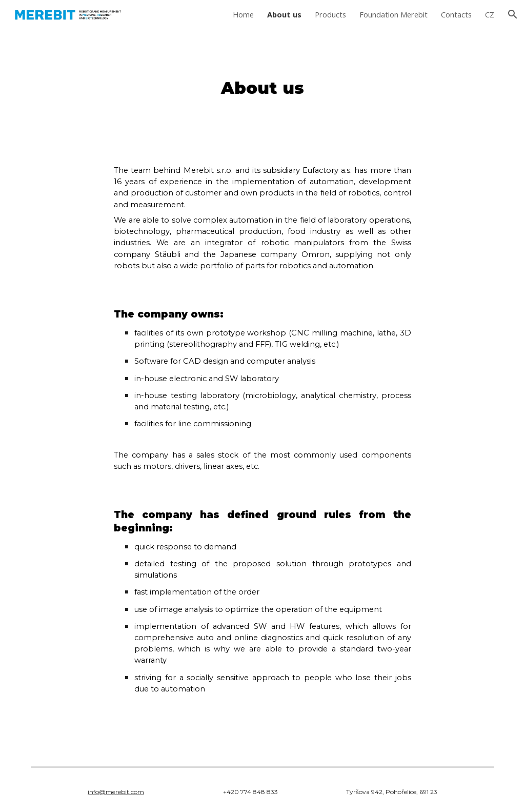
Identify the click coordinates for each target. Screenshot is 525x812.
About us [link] (284, 14)
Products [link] (330, 14)
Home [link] (243, 14)
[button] (513, 14)
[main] (262, 88)
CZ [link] (490, 14)
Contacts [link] (456, 14)
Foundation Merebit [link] (393, 14)
